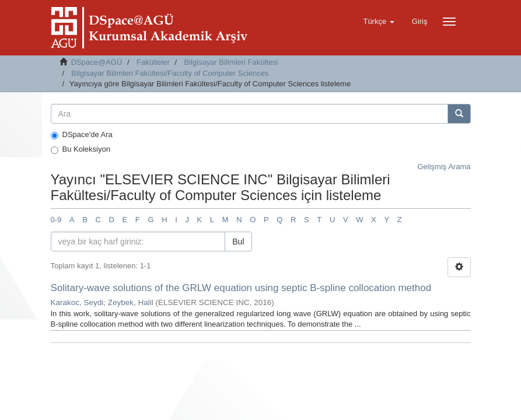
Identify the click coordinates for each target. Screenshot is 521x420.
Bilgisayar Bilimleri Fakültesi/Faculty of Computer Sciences (170, 73)
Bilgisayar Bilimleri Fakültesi (231, 62)
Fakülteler (153, 62)
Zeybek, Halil (131, 302)
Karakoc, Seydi (77, 302)
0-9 (56, 220)
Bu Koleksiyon (81, 149)
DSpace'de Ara (82, 135)
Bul (238, 242)
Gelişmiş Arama (444, 167)
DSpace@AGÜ (97, 62)
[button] (378, 22)
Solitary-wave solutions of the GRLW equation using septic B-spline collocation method (241, 288)
